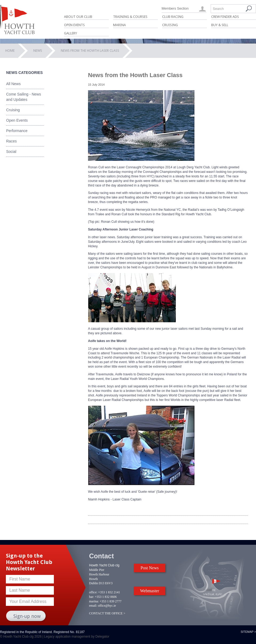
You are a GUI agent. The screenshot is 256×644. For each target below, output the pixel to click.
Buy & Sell (220, 25)
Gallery (71, 33)
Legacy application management (67, 637)
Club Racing (173, 17)
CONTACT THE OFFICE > (107, 613)
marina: (94, 601)
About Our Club (78, 17)
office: (93, 592)
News (38, 51)
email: (93, 606)
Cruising (170, 25)
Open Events (74, 25)
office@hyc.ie (107, 606)
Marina (119, 25)
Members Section (175, 8)
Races (11, 141)
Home (10, 51)
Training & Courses (130, 17)
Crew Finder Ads (225, 17)
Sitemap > (248, 632)
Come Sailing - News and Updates (24, 97)
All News (13, 84)
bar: (92, 597)
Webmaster (150, 591)
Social (11, 152)
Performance (17, 131)
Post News (150, 568)
